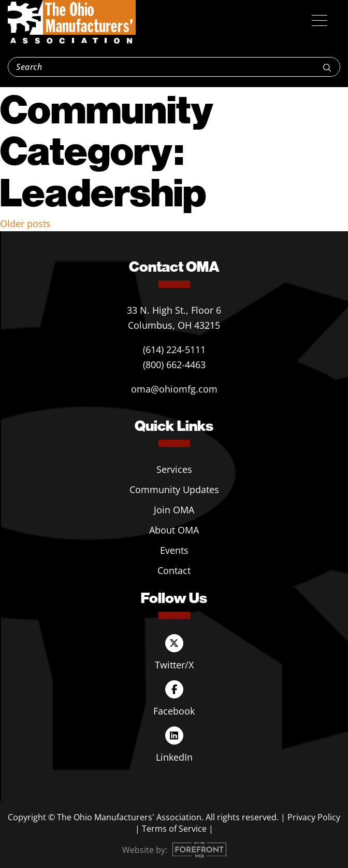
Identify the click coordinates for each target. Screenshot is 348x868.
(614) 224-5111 (174, 349)
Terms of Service (174, 829)
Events (174, 550)
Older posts (25, 223)
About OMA (174, 530)
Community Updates (174, 489)
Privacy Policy (314, 817)
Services (174, 469)
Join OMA (174, 510)
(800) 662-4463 (174, 365)
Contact (174, 570)
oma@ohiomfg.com (174, 389)
